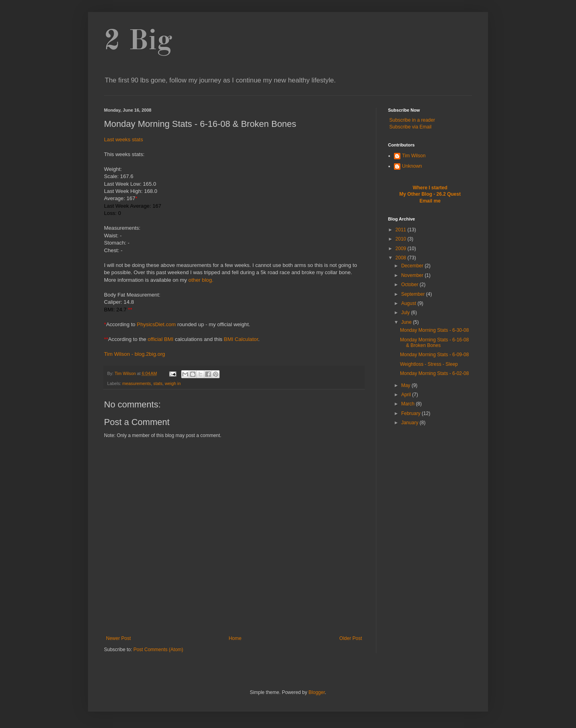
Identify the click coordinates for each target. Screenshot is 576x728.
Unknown (412, 166)
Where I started (430, 188)
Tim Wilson (414, 156)
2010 (402, 239)
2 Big (138, 42)
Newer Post (118, 638)
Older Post (351, 638)
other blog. (201, 280)
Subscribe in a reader (412, 120)
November (413, 275)
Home (235, 638)
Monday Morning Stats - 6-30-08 (434, 330)
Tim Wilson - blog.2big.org (135, 354)
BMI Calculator (241, 339)
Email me (430, 201)
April (407, 395)
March (409, 404)
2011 (402, 230)
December (413, 266)
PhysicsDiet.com (156, 324)
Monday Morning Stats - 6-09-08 (434, 355)
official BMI (160, 339)
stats (158, 383)
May (406, 385)
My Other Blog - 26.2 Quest (430, 194)
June (407, 322)
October (410, 285)
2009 (402, 249)
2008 (402, 258)
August (409, 303)
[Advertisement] (234, 623)
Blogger (317, 692)
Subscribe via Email (410, 127)
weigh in (173, 383)
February (411, 413)
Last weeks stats (123, 139)
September (414, 294)
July (406, 313)
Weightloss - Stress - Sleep (429, 364)
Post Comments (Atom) (158, 650)
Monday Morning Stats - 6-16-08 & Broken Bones (434, 343)
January (410, 423)
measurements (137, 383)
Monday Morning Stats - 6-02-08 (434, 373)
